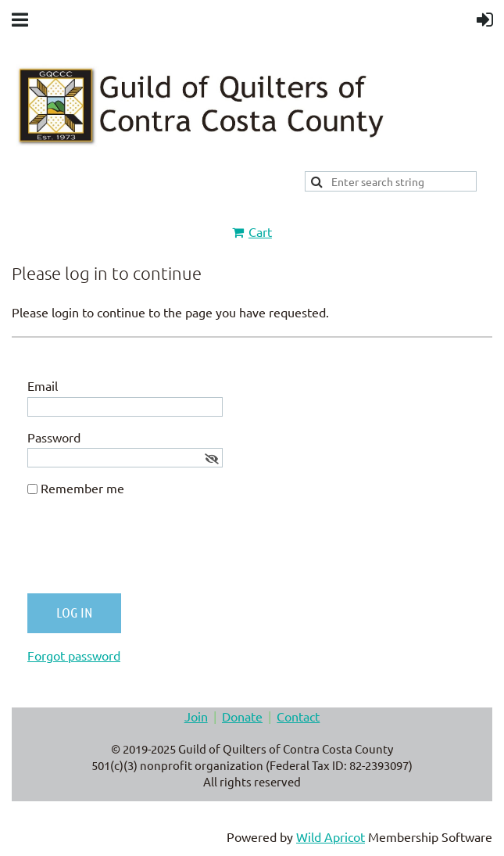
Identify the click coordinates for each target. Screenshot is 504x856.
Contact (298, 716)
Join (196, 716)
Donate (242, 716)
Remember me (82, 488)
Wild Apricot (331, 836)
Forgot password (74, 655)
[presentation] (146, 551)
